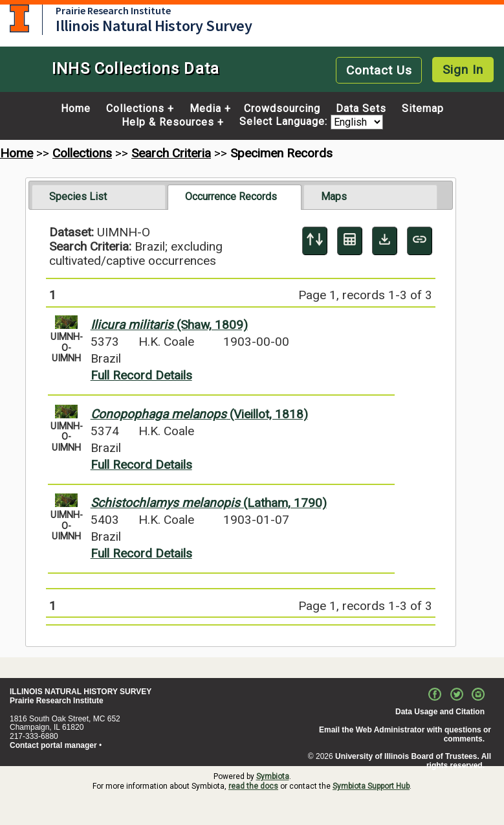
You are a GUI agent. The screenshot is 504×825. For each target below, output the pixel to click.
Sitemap (423, 109)
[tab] (99, 197)
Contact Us (379, 70)
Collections (135, 109)
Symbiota (273, 776)
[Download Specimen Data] (385, 241)
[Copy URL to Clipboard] (420, 241)
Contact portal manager (53, 745)
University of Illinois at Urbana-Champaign (19, 18)
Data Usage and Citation (440, 712)
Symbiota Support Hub (371, 786)
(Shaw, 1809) (169, 325)
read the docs (253, 786)
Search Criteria (171, 153)
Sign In (463, 70)
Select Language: (285, 122)
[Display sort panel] (315, 241)
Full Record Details (141, 375)
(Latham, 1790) (209, 503)
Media (205, 109)
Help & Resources (168, 122)
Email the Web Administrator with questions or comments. (405, 734)
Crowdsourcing (282, 109)
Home (76, 109)
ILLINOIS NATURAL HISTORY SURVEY (81, 692)
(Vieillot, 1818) (199, 414)
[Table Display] (350, 241)
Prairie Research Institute (113, 10)
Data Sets (361, 109)
